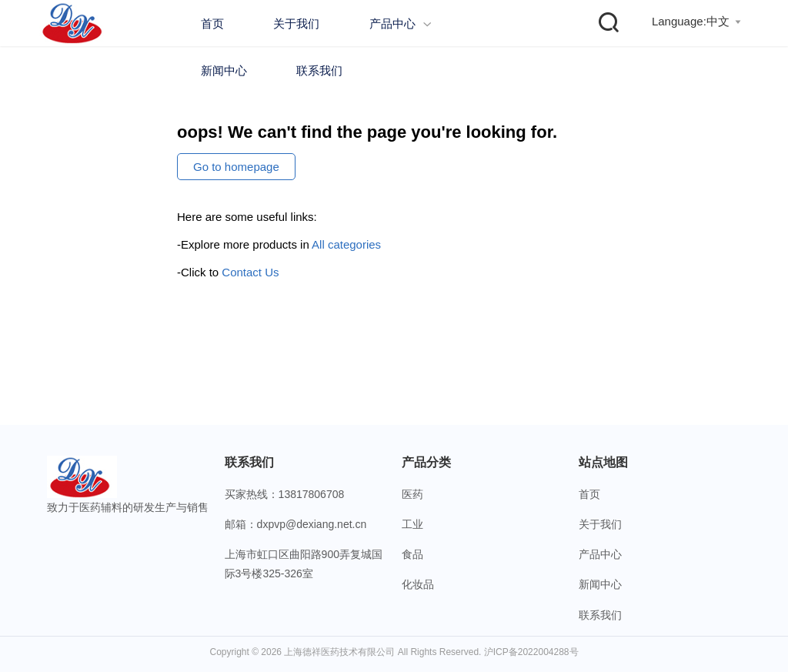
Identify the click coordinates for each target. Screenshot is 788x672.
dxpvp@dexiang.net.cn (312, 524)
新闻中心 (224, 70)
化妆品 (418, 584)
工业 (412, 524)
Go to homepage (236, 167)
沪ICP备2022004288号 (531, 652)
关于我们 (296, 23)
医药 (412, 494)
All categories (346, 244)
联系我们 (319, 70)
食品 (412, 554)
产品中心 (401, 23)
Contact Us (250, 272)
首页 (212, 23)
